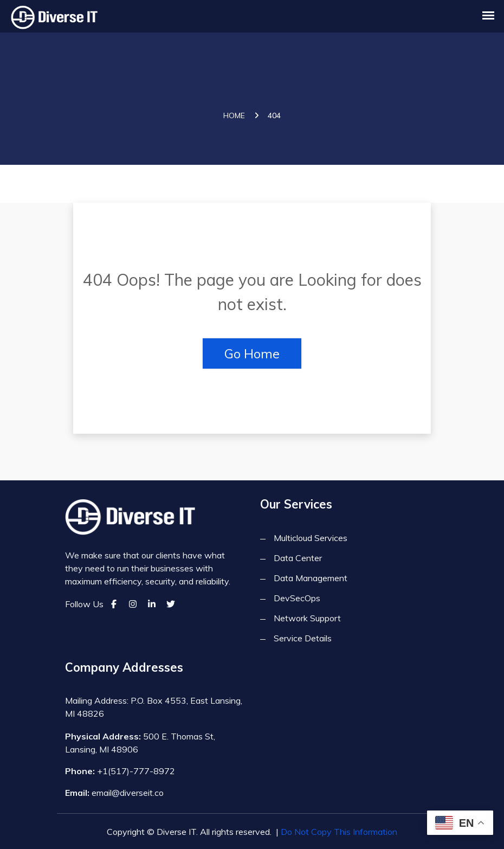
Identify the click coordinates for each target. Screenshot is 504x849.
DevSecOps (297, 598)
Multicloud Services (311, 538)
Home (234, 115)
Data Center (298, 558)
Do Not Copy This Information (339, 832)
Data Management (311, 578)
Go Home (252, 353)
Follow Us (84, 604)
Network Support (307, 618)
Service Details (303, 638)
